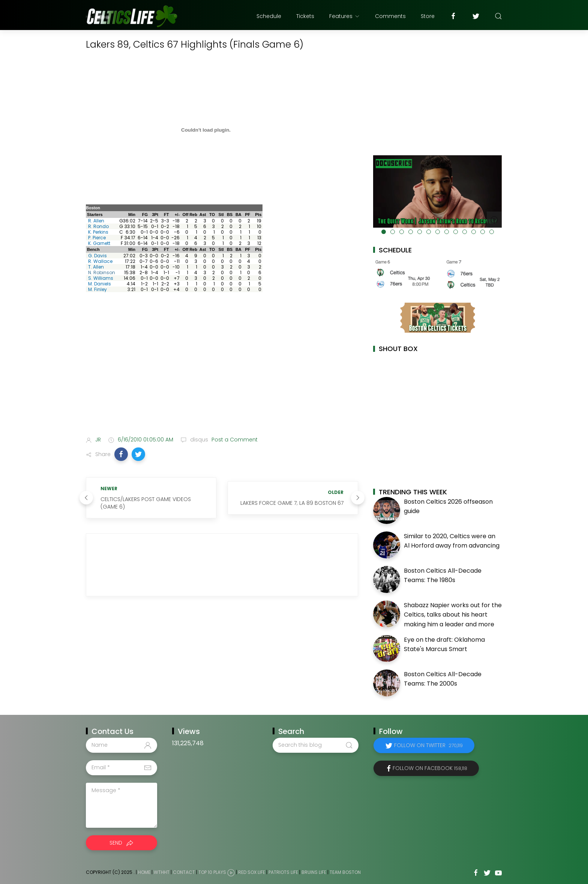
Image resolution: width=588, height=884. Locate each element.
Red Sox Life (252, 872)
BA (238, 215)
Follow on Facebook (430, 768)
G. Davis (97, 256)
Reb (193, 215)
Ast (203, 215)
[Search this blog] (315, 745)
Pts (258, 215)
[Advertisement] (222, 371)
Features (345, 16)
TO (212, 215)
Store (428, 16)
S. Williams (101, 278)
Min (132, 215)
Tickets (305, 16)
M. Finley (97, 289)
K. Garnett (99, 243)
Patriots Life (283, 872)
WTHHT (162, 872)
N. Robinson (102, 272)
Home (144, 872)
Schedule (269, 16)
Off (186, 215)
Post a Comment (234, 440)
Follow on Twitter (428, 745)
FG (145, 215)
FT (166, 215)
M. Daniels (100, 284)
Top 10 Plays (212, 872)
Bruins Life (314, 872)
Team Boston (345, 872)
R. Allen (96, 221)
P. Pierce (97, 238)
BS (230, 215)
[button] (121, 454)
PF (247, 215)
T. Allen (96, 267)
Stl (221, 215)
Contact (184, 872)
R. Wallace (100, 261)
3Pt (155, 215)
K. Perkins (98, 232)
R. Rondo (98, 226)
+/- (177, 215)
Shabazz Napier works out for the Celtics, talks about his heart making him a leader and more (453, 615)
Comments (390, 16)
